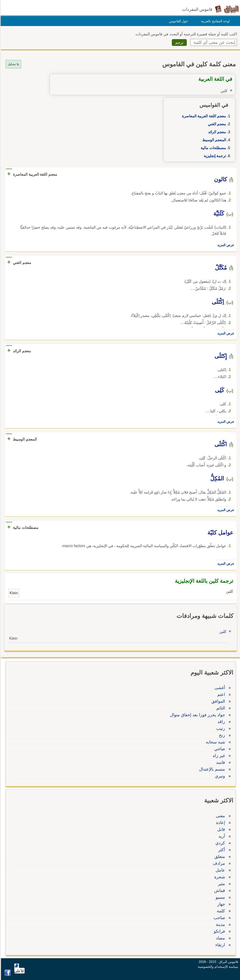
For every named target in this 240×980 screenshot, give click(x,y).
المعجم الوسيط (213, 140)
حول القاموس (178, 21)
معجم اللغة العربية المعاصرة (203, 116)
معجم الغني (216, 124)
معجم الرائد (216, 132)
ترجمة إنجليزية (214, 156)
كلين (222, 632)
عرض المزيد (225, 245)
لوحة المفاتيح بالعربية (215, 21)
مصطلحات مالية (213, 148)
